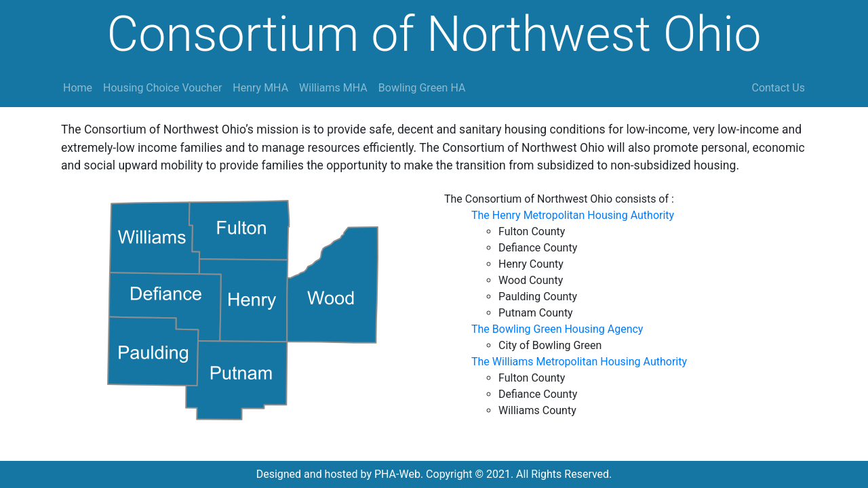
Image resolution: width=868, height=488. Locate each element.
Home (78, 88)
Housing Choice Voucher (162, 88)
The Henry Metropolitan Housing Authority (573, 215)
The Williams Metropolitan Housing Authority (579, 362)
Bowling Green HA (422, 88)
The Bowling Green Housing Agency (557, 329)
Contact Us (778, 88)
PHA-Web (397, 474)
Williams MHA (333, 88)
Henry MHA (260, 88)
